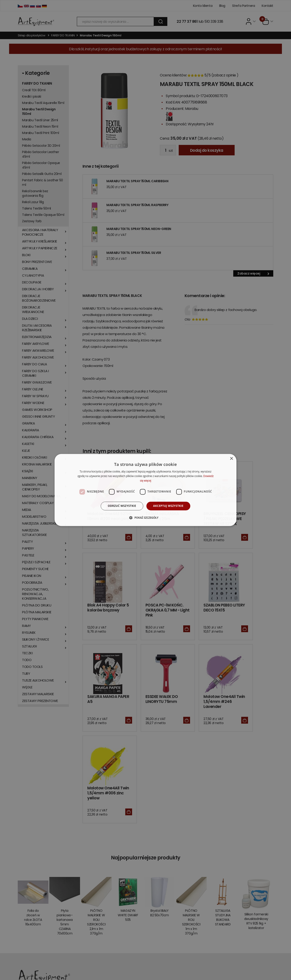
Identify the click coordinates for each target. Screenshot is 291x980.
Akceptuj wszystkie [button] (168, 506)
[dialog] (145, 490)
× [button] (231, 459)
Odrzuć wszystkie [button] (122, 506)
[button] (145, 518)
